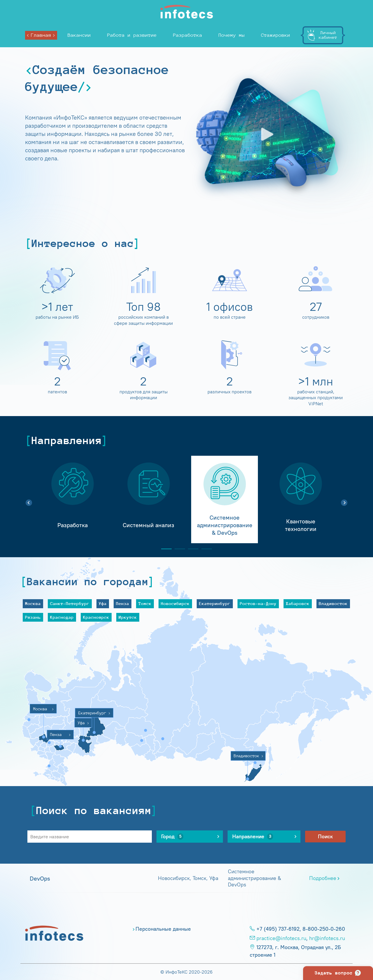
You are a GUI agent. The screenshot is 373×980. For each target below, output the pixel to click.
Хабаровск (298, 603)
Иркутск (128, 617)
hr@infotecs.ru (327, 938)
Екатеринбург (215, 603)
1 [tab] (164, 549)
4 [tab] (204, 549)
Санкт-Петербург (70, 603)
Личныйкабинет (328, 35)
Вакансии (79, 35)
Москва (33, 603)
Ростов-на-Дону (258, 603)
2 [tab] (177, 549)
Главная (41, 35)
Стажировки (276, 35)
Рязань (33, 617)
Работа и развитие (132, 35)
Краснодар (62, 617)
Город (172, 837)
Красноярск (96, 617)
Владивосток (333, 603)
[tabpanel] (72, 499)
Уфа (103, 603)
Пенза (123, 603)
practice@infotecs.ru (281, 938)
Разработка (188, 35)
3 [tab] (191, 549)
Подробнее (323, 878)
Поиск (325, 837)
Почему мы (232, 35)
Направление (253, 837)
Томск (145, 603)
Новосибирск (175, 603)
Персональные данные (163, 929)
